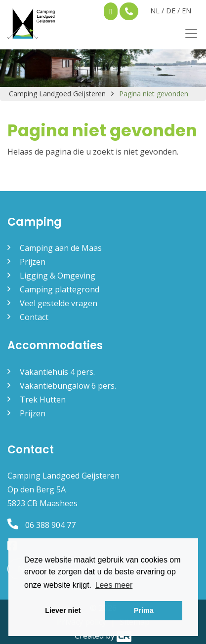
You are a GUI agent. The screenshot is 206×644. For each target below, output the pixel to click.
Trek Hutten (43, 400)
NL (155, 11)
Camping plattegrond (60, 289)
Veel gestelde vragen (59, 303)
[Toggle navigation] (188, 34)
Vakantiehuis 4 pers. (57, 372)
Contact (34, 317)
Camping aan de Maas (61, 248)
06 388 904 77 (41, 525)
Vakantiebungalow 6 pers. (68, 386)
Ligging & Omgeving (58, 276)
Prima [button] (144, 610)
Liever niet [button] (63, 610)
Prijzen (33, 262)
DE (171, 11)
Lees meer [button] (114, 585)
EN (186, 11)
